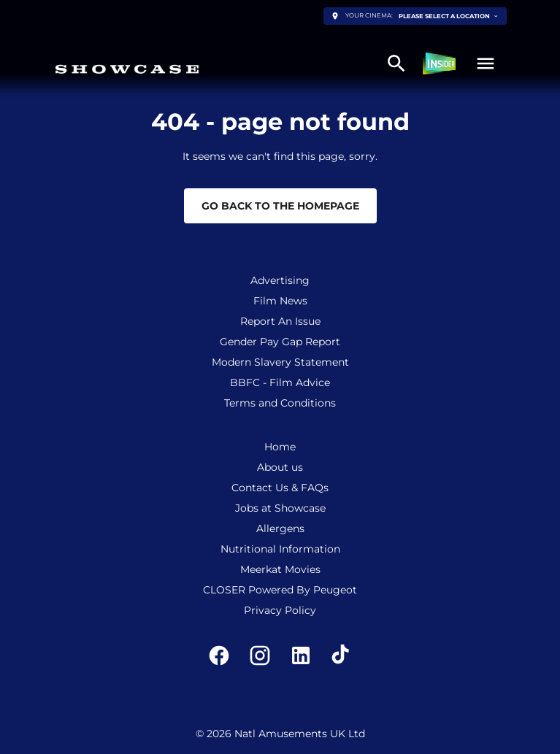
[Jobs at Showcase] (280, 508)
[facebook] (219, 655)
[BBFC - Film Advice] (280, 382)
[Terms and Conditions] (280, 403)
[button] (486, 64)
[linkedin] (301, 655)
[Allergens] (280, 528)
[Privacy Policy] (280, 610)
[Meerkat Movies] (280, 569)
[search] (396, 64)
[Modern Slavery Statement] (280, 362)
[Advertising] (280, 280)
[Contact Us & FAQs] (280, 488)
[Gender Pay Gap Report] (280, 342)
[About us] (280, 467)
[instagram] (260, 655)
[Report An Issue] (280, 321)
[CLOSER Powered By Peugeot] (280, 590)
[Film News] (280, 301)
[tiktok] (342, 655)
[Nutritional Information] (280, 549)
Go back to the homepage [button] (280, 206)
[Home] (280, 447)
